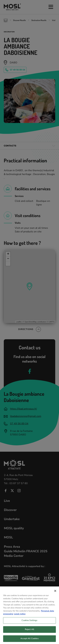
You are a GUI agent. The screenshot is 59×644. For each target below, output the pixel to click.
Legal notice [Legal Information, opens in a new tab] (20, 616)
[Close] (55, 593)
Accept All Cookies (29, 641)
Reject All (29, 631)
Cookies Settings (29, 622)
